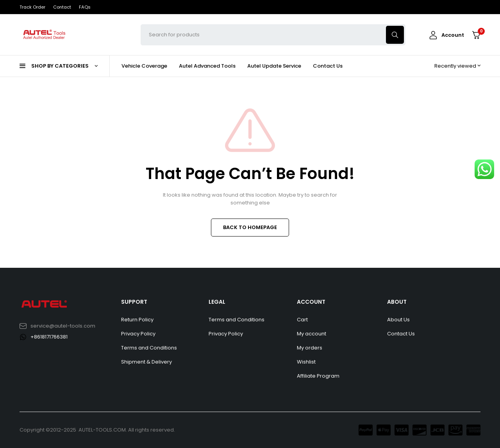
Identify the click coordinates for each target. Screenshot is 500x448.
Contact (62, 7)
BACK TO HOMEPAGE (250, 227)
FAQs (85, 7)
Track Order (32, 7)
